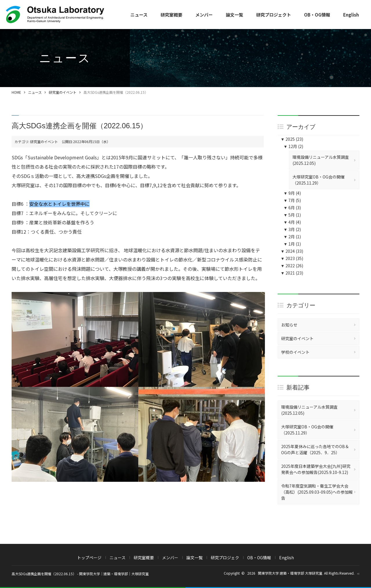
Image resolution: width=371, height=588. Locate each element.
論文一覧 (234, 15)
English (351, 15)
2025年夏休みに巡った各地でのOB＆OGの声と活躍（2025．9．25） (315, 449)
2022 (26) (292, 266)
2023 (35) (292, 258)
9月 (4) (292, 193)
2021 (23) (292, 273)
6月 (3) (292, 208)
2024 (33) (292, 251)
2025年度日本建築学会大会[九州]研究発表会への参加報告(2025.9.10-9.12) (316, 469)
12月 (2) (293, 146)
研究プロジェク (225, 558)
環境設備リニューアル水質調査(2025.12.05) (321, 160)
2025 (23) (292, 139)
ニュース (139, 15)
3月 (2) (292, 229)
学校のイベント (295, 352)
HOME (16, 92)
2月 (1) (292, 237)
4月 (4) (292, 222)
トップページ (89, 558)
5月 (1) (292, 215)
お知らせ (289, 325)
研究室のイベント (63, 92)
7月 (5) (292, 200)
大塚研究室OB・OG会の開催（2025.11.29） (319, 180)
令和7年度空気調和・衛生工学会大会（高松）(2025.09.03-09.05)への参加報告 (317, 492)
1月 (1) (292, 244)
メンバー (204, 15)
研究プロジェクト (274, 15)
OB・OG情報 (317, 15)
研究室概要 (171, 15)
